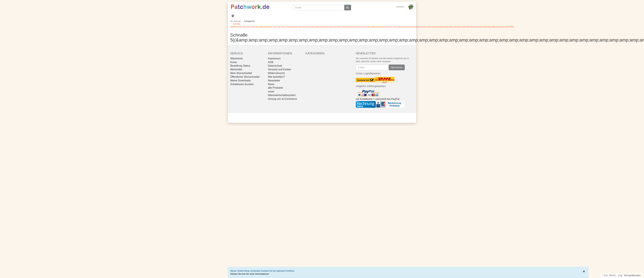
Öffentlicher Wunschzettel (245, 77)
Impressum (274, 58)
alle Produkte (275, 88)
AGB (271, 62)
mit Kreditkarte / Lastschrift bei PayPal (378, 99)
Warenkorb (237, 58)
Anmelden (401, 7)
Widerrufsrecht (276, 73)
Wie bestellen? (276, 77)
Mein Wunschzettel (241, 73)
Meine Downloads (240, 81)
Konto (234, 62)
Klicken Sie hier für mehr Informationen (250, 274)
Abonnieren (397, 67)
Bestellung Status (240, 66)
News (271, 84)
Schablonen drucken (242, 84)
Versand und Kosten (279, 69)
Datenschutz (275, 66)
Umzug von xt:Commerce (282, 99)
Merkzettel (236, 69)
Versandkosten (632, 275)
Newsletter (274, 81)
